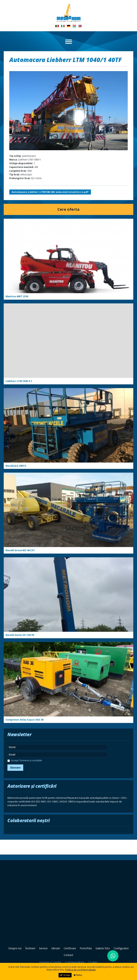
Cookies (93, 962)
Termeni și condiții (50, 962)
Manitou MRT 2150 (17, 296)
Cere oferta (68, 209)
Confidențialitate (75, 962)
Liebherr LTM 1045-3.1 (19, 381)
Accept (65, 975)
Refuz (78, 975)
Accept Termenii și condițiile (25, 761)
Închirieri (30, 948)
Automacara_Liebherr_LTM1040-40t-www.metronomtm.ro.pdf (50, 192)
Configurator (121, 948)
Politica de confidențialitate (80, 970)
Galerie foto (103, 948)
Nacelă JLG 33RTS (16, 466)
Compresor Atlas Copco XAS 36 (24, 720)
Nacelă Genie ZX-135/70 (20, 635)
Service (43, 948)
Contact (68, 955)
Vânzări (56, 948)
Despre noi (15, 948)
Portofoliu (86, 948)
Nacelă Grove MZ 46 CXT (20, 550)
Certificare (70, 948)
